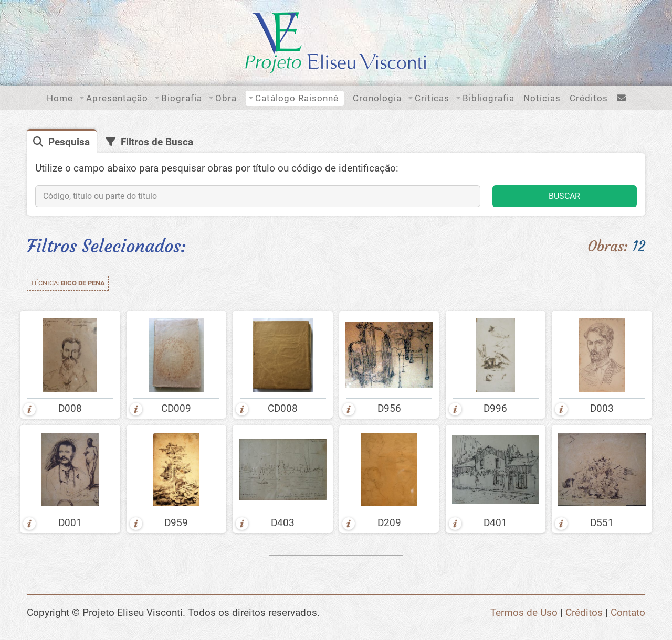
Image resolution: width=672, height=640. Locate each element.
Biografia (182, 98)
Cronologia (377, 98)
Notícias (542, 98)
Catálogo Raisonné (297, 98)
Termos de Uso (524, 612)
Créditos (589, 98)
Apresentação (117, 98)
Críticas (432, 98)
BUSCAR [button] (564, 196)
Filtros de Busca (157, 142)
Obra (226, 98)
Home (60, 98)
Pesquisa (69, 142)
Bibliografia (489, 98)
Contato (628, 612)
